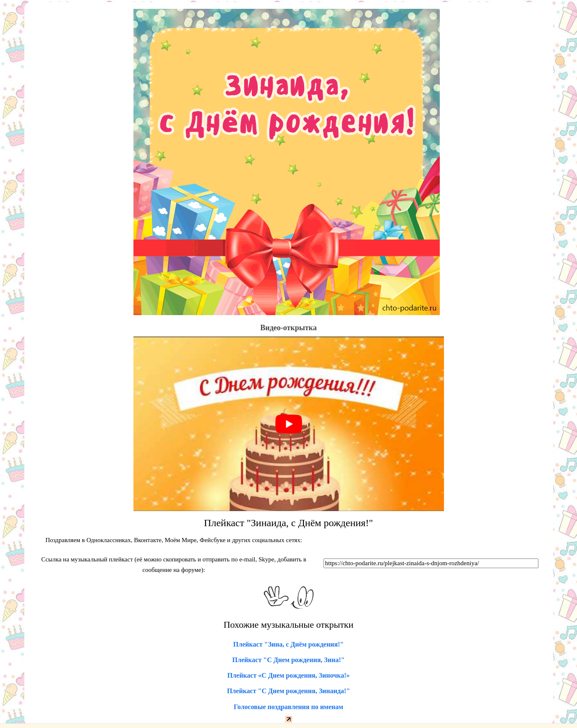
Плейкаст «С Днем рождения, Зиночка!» (289, 675)
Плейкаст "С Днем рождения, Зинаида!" (288, 691)
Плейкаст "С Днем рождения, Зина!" (289, 660)
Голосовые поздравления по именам (288, 707)
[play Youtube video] (289, 424)
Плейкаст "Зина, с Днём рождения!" (288, 644)
